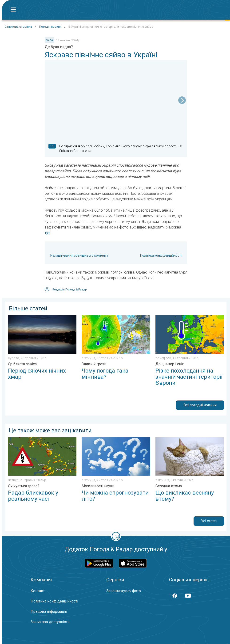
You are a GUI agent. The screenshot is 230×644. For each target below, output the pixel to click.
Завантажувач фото (124, 591)
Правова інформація (49, 612)
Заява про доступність (50, 622)
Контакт (38, 591)
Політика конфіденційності (161, 255)
